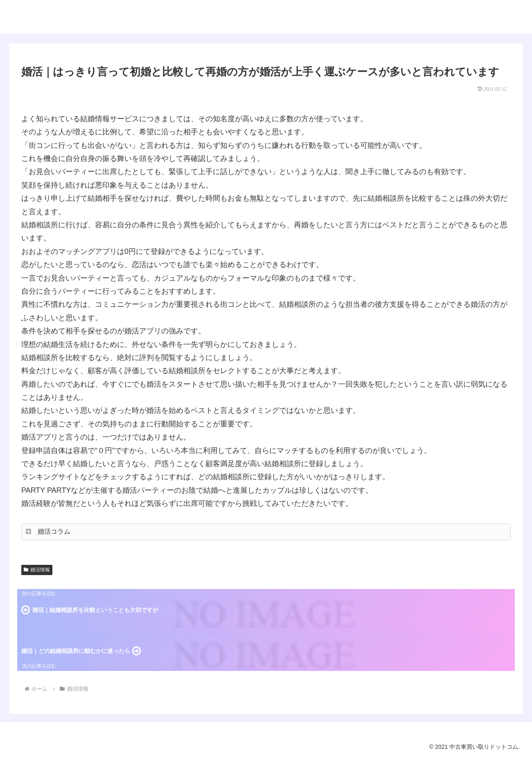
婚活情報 (37, 570)
